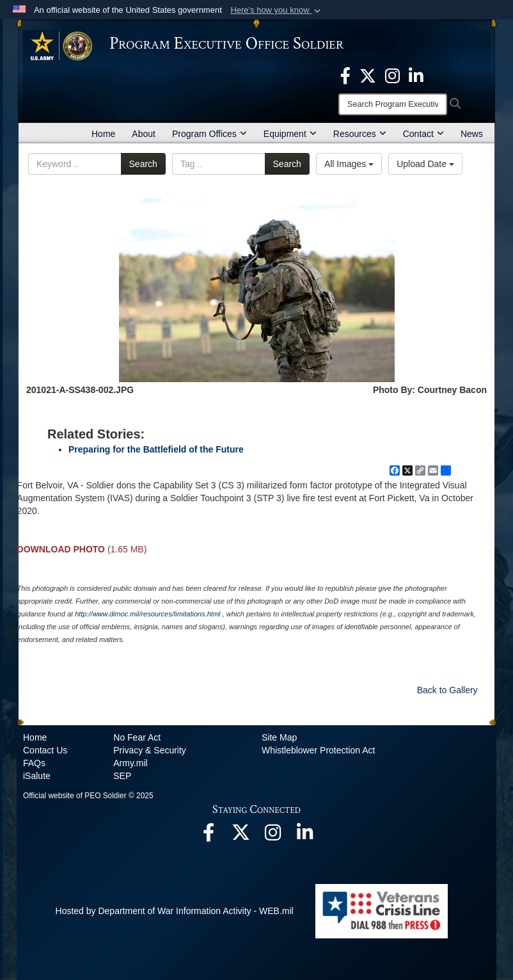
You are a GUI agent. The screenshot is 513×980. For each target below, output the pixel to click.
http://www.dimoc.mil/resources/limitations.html (147, 614)
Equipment (290, 134)
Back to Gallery (447, 690)
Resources (360, 134)
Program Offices (209, 134)
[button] (277, 10)
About (144, 134)
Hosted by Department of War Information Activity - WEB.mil (175, 911)
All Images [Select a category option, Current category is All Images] (349, 164)
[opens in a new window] (345, 75)
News (472, 134)
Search (143, 164)
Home (103, 134)
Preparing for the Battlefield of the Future (156, 449)
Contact (423, 134)
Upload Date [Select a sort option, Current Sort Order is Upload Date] (425, 164)
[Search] (393, 104)
